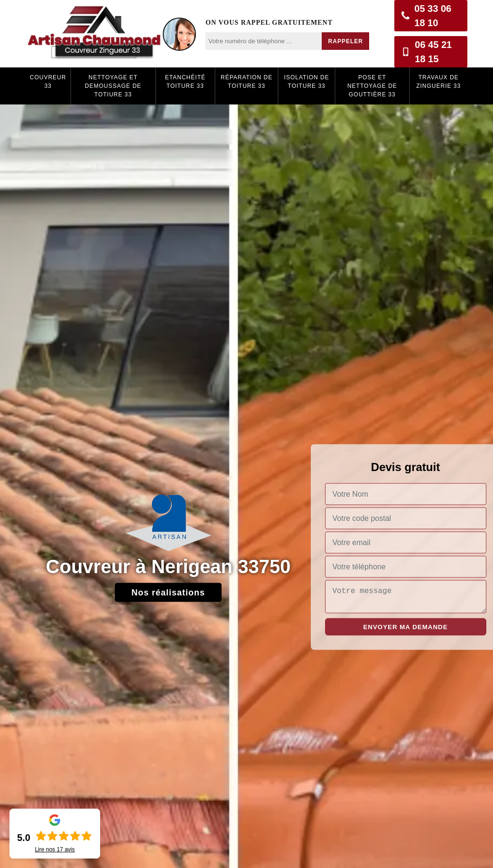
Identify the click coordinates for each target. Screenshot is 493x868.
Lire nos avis (55, 849)
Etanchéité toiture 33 (185, 82)
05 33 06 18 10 (426, 16)
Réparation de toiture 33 (246, 82)
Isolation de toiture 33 (307, 82)
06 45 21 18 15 (427, 52)
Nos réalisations (168, 593)
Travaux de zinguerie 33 (438, 82)
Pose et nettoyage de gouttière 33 (372, 86)
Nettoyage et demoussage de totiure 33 (113, 86)
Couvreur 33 (48, 82)
